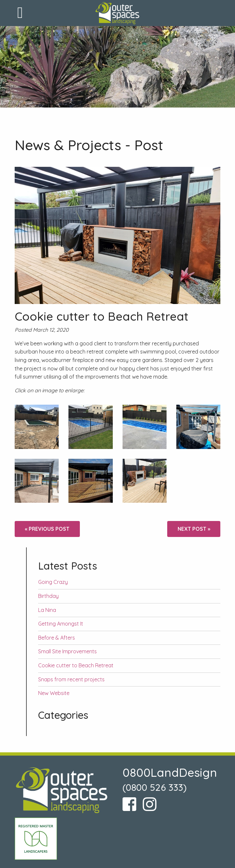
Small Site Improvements (67, 651)
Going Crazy (53, 582)
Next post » (194, 529)
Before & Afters (57, 638)
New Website (54, 693)
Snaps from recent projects (71, 679)
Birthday (48, 596)
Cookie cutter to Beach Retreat (76, 665)
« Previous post (47, 529)
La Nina (47, 610)
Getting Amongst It (61, 624)
